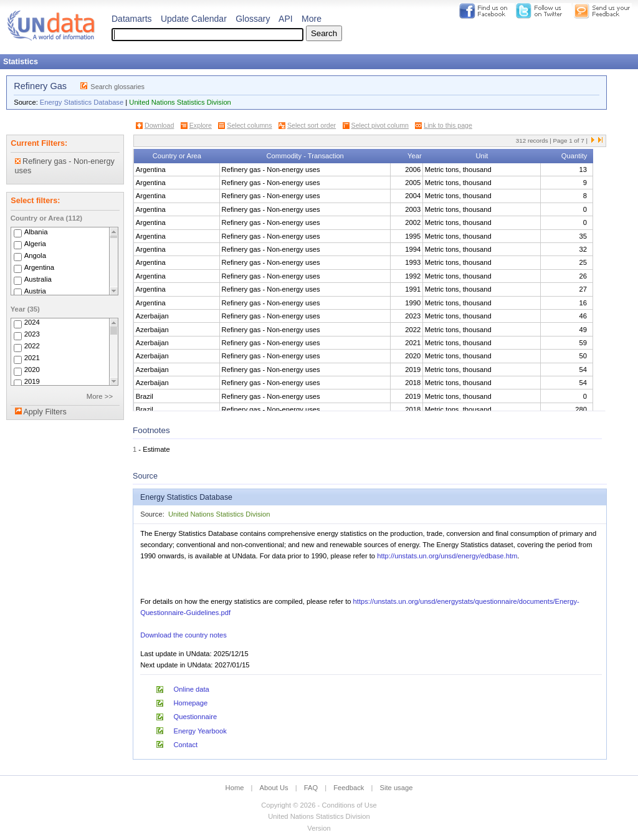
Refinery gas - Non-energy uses (65, 166)
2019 (32, 382)
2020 (32, 370)
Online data (192, 689)
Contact (186, 745)
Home (235, 788)
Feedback (349, 788)
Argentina (40, 267)
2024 (32, 323)
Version (319, 828)
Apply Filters (45, 412)
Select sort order (312, 125)
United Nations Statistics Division (180, 102)
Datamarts (132, 19)
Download (159, 125)
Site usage (397, 788)
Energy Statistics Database (82, 102)
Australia (38, 279)
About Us (274, 788)
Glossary (253, 19)
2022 (32, 346)
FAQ (311, 788)
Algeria (35, 244)
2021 (32, 358)
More (312, 19)
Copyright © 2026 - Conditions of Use (319, 805)
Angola (35, 255)
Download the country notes (183, 635)
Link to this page (448, 125)
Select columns (249, 125)
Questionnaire (196, 717)
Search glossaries (117, 87)
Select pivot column (380, 125)
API (286, 19)
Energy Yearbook (200, 731)
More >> (100, 396)
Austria (35, 291)
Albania (36, 232)
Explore (201, 125)
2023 (32, 335)
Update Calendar (194, 19)
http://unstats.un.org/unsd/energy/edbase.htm (447, 556)
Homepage (191, 703)
